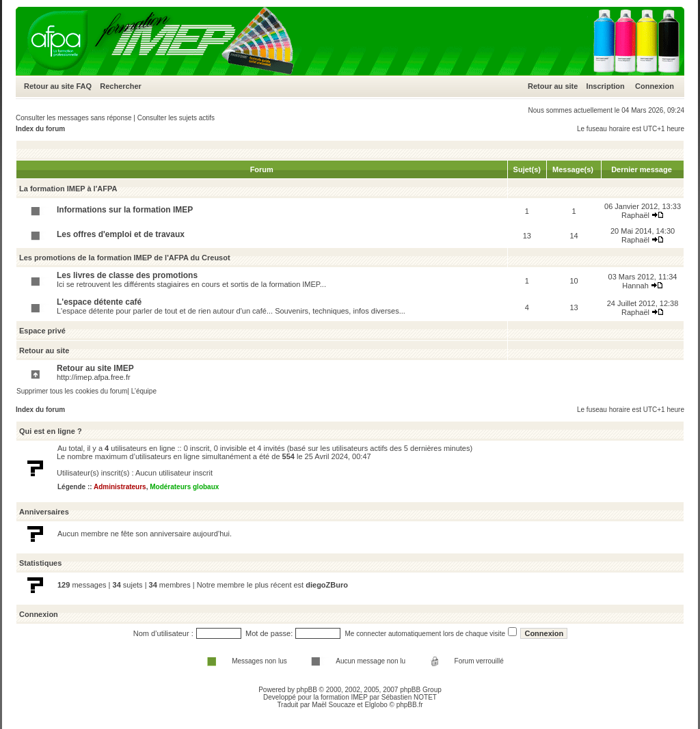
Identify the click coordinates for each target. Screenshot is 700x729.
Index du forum (40, 129)
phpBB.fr (410, 705)
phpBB (307, 690)
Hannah (635, 286)
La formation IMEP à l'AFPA (68, 189)
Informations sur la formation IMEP (125, 210)
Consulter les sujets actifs (176, 118)
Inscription (606, 86)
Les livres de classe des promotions (127, 275)
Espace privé (42, 331)
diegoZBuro (327, 585)
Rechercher (121, 86)
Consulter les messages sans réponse (74, 118)
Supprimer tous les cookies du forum (72, 391)
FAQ (84, 86)
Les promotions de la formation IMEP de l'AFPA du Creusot (125, 258)
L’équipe (144, 391)
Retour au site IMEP (95, 368)
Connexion (655, 86)
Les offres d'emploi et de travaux (121, 234)
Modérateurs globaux (184, 487)
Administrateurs (120, 487)
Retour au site (49, 86)
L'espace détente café (99, 302)
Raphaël (635, 215)
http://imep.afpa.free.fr (94, 377)
